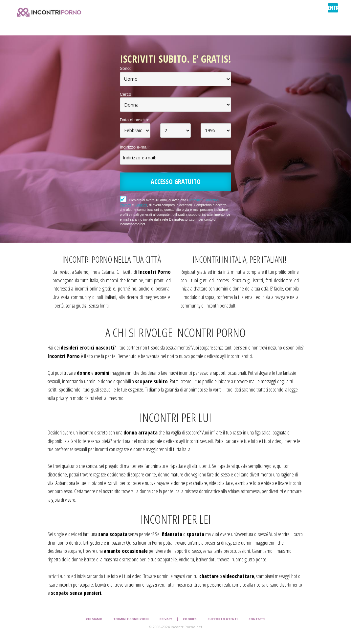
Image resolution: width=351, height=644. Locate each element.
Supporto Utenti (223, 619)
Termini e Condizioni (204, 200)
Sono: (125, 68)
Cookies (141, 205)
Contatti (257, 619)
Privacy (125, 205)
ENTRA (333, 8)
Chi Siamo (94, 619)
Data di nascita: (135, 120)
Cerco (126, 94)
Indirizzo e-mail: (135, 147)
